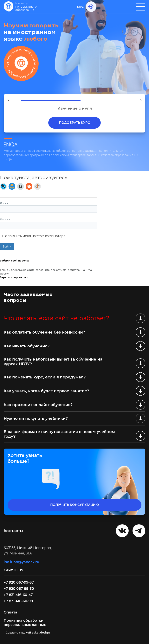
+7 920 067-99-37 (19, 582)
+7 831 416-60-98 (18, 601)
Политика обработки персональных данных (25, 623)
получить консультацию (75, 505)
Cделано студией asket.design (28, 633)
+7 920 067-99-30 (19, 589)
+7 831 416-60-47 (18, 595)
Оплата (10, 612)
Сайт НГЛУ (14, 570)
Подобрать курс (74, 123)
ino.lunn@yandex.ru (21, 562)
